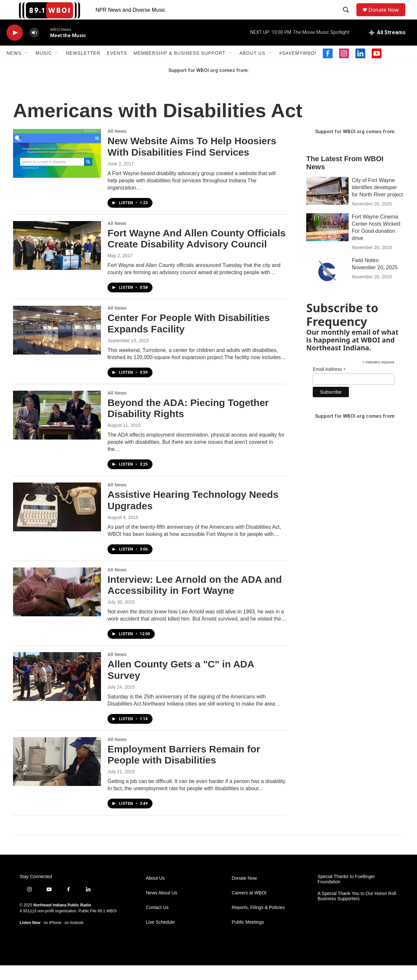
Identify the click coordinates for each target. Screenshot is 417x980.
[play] (15, 47)
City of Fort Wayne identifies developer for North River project (377, 202)
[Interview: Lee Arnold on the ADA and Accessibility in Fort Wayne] (57, 607)
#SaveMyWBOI (298, 68)
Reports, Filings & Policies (258, 922)
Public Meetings (248, 937)
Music (44, 68)
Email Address (329, 384)
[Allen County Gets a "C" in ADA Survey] (57, 691)
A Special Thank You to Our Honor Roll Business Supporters (357, 911)
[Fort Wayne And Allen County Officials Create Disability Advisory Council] (57, 260)
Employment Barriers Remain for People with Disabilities (184, 769)
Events (117, 68)
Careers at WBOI (249, 908)
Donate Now (387, 17)
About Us (252, 68)
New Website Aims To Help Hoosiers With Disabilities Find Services (192, 161)
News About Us (162, 908)
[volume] (34, 47)
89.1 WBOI (107, 926)
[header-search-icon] (347, 17)
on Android (74, 937)
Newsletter (83, 68)
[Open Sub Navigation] (26, 68)
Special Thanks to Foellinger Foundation (346, 894)
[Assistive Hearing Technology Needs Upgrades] (57, 522)
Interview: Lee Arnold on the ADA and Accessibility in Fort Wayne (195, 600)
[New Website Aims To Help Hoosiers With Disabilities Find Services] (57, 168)
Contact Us (157, 922)
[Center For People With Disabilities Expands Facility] (57, 345)
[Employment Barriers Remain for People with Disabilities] (57, 776)
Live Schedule (160, 937)
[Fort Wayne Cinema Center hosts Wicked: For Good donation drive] (327, 242)
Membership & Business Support (180, 68)
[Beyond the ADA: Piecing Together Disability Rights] (57, 430)
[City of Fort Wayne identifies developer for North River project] (327, 205)
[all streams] (387, 47)
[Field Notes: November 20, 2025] (327, 286)
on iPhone (52, 937)
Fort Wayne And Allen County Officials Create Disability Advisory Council (197, 253)
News (14, 68)
